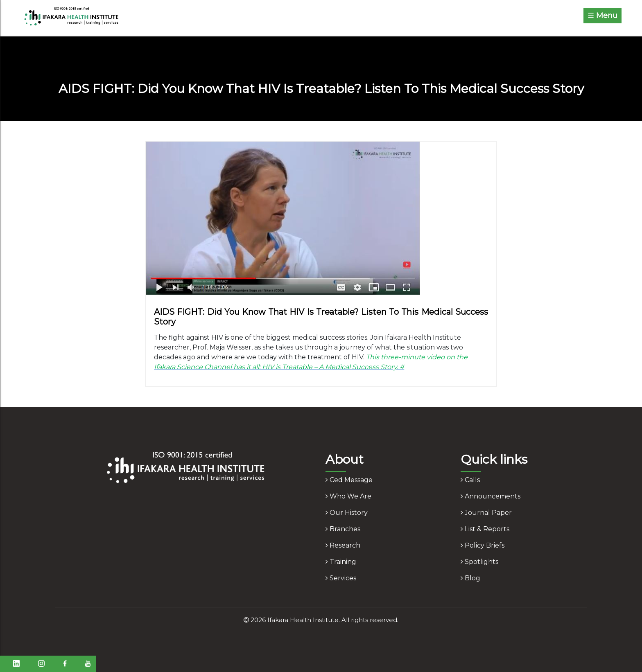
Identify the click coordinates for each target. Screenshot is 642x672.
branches (343, 529)
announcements (491, 496)
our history (347, 513)
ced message (349, 480)
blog (470, 578)
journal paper (486, 513)
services (341, 578)
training (341, 562)
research (343, 545)
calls (470, 480)
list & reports (485, 529)
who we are (348, 496)
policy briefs (483, 545)
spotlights (479, 562)
